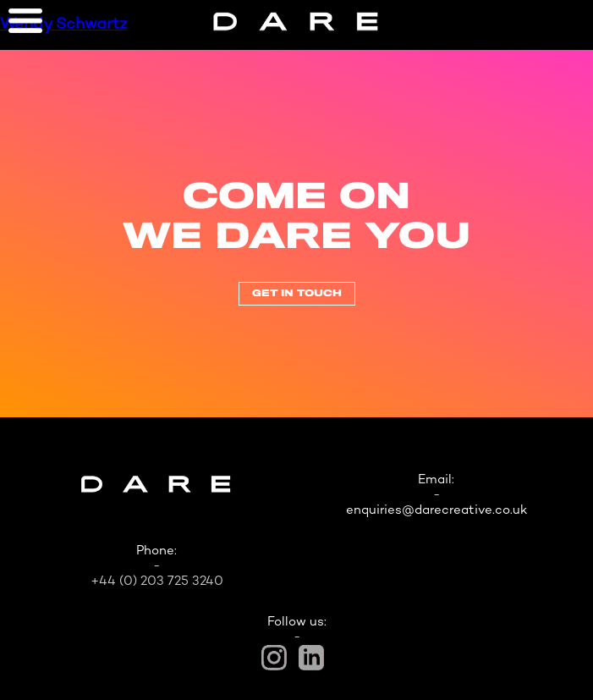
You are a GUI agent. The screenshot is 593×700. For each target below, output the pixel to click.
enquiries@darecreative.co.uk (437, 510)
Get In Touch (297, 294)
